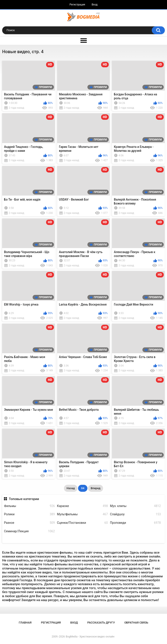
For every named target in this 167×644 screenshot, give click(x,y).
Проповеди (135, 523)
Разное (29, 523)
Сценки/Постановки (82, 523)
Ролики (29, 514)
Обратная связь (136, 623)
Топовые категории (24, 499)
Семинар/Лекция (29, 531)
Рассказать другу (101, 623)
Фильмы (29, 506)
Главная (25, 623)
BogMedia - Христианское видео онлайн (90, 637)
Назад (71, 488)
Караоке (82, 506)
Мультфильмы (82, 514)
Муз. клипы (135, 506)
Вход (94, 5)
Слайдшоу (135, 514)
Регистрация (77, 5)
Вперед (96, 488)
